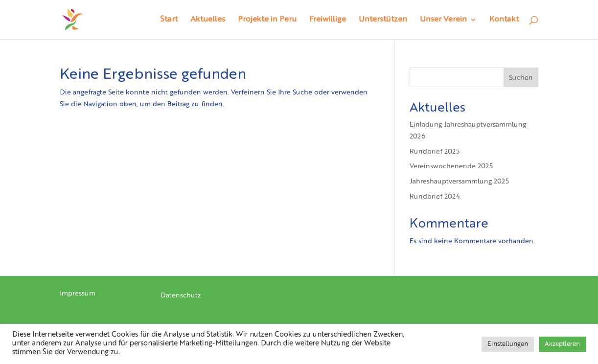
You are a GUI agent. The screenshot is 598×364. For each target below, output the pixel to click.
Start (169, 20)
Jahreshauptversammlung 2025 (459, 182)
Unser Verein (443, 20)
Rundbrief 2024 (435, 197)
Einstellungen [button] (508, 344)
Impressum (78, 294)
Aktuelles (208, 20)
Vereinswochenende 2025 (451, 166)
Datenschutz (181, 296)
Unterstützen (383, 20)
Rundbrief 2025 (435, 152)
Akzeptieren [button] (562, 344)
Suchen (521, 78)
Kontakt (504, 20)
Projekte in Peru (267, 20)
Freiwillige (328, 20)
